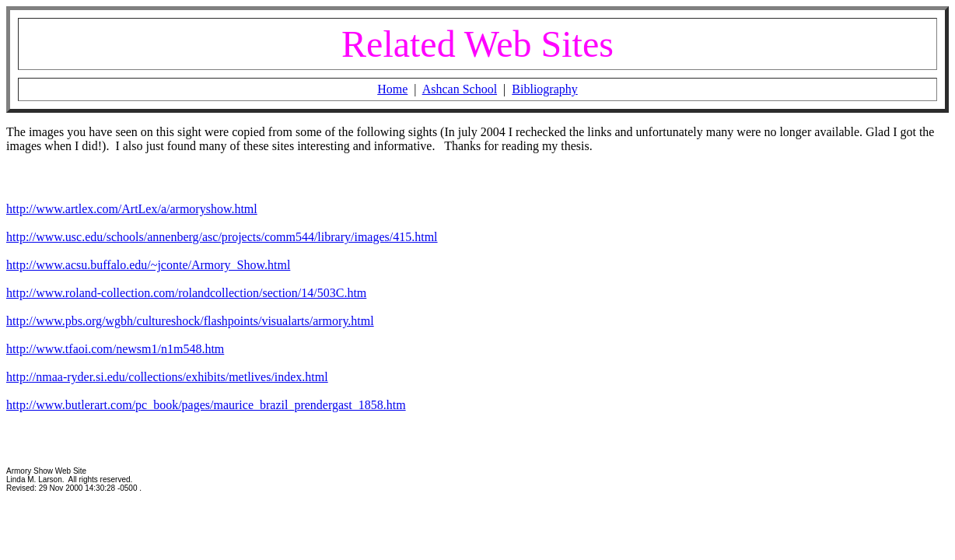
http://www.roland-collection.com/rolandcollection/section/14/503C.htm (186, 293)
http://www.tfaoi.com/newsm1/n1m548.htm (115, 349)
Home (392, 89)
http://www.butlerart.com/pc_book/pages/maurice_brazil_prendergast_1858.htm (206, 405)
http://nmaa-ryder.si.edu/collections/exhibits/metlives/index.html (167, 377)
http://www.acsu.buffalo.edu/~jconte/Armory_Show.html (148, 265)
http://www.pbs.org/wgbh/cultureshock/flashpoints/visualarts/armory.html (190, 321)
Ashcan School (460, 89)
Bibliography (544, 89)
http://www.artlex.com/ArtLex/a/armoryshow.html (132, 209)
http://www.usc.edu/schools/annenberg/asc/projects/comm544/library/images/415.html (222, 237)
